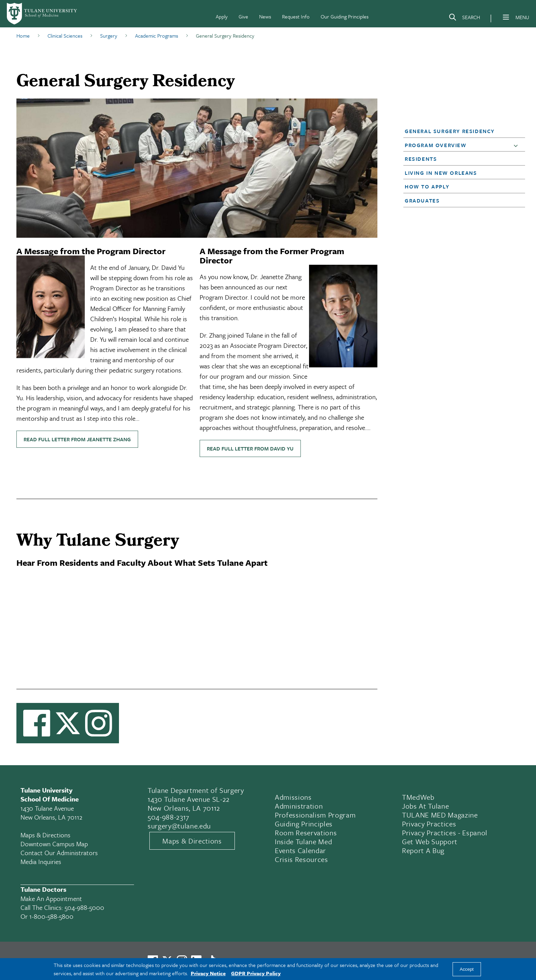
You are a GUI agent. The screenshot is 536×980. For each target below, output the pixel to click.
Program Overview (436, 145)
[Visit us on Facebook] (37, 723)
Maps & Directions (45, 835)
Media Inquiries (41, 861)
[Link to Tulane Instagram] (99, 723)
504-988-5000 (84, 907)
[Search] (464, 18)
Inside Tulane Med (303, 841)
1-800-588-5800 (51, 916)
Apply (222, 16)
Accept (467, 969)
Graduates (422, 200)
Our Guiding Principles (345, 16)
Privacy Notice (208, 973)
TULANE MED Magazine (440, 815)
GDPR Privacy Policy (256, 973)
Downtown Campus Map (54, 844)
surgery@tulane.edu (179, 826)
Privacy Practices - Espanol (445, 833)
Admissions (293, 797)
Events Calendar (300, 850)
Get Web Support (430, 841)
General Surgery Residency (450, 131)
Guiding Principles (304, 824)
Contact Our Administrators (59, 853)
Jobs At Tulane (425, 806)
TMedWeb (418, 797)
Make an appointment (51, 898)
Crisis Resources (301, 859)
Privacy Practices (429, 824)
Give (243, 16)
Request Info (296, 16)
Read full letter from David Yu (250, 448)
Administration (299, 806)
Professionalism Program (315, 815)
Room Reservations (306, 833)
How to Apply (427, 186)
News (265, 16)
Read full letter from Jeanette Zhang (77, 439)
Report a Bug (423, 850)
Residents (421, 159)
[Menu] (506, 17)
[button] (459, 131)
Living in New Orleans (441, 173)
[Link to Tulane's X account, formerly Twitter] (68, 723)
